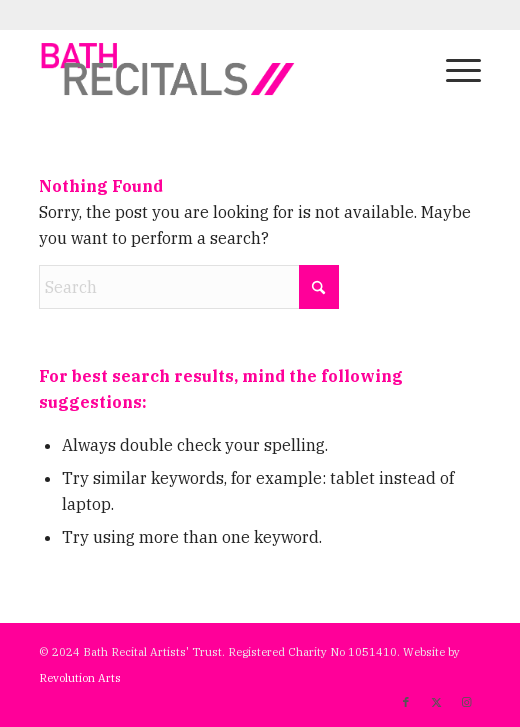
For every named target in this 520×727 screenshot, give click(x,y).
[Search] (189, 287)
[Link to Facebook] (406, 702)
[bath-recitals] (216, 69)
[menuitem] (453, 69)
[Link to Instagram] (466, 702)
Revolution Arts (80, 678)
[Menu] (453, 69)
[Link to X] (436, 702)
